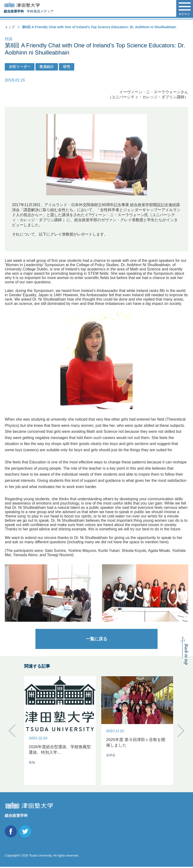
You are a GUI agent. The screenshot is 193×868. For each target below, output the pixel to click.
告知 (32, 762)
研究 (67, 67)
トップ (10, 27)
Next (181, 731)
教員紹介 (47, 67)
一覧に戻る (96, 639)
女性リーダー (20, 67)
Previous (12, 731)
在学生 (111, 755)
